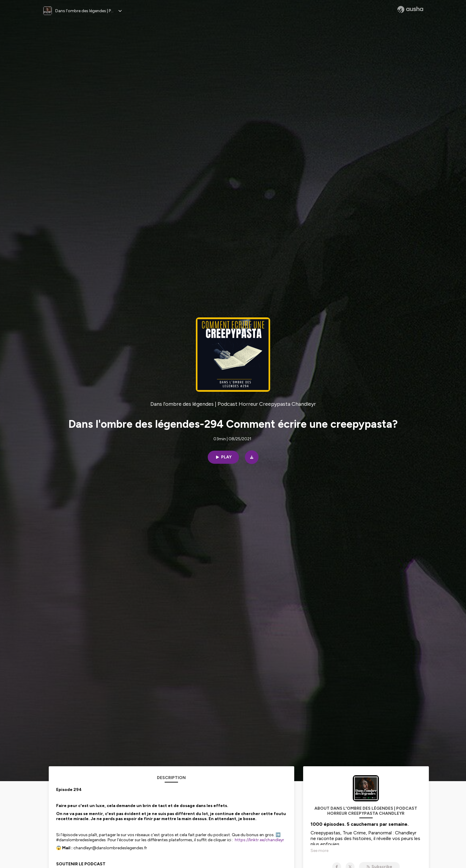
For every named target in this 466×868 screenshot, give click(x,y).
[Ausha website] (410, 10)
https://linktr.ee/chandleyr (259, 840)
